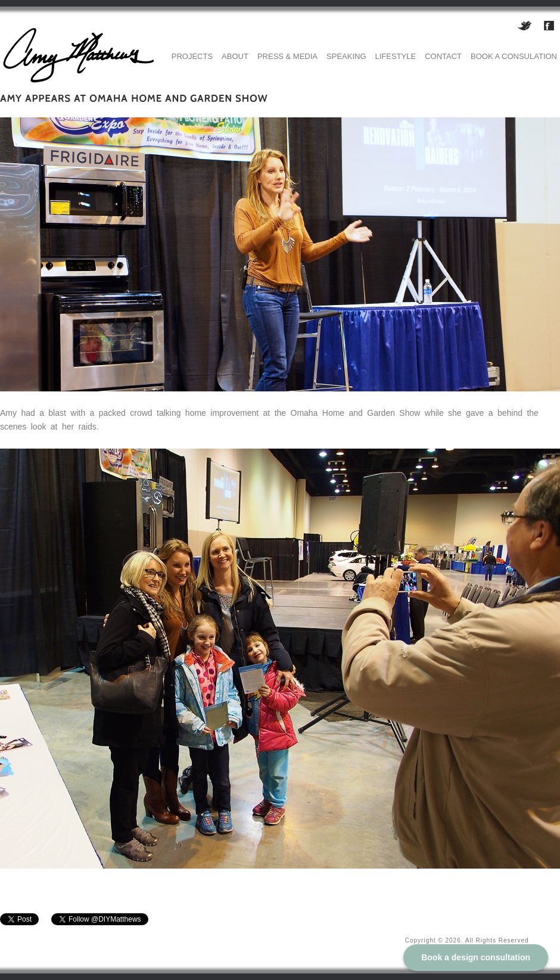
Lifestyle (396, 56)
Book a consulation (514, 56)
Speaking (346, 56)
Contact (443, 56)
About (235, 56)
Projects (192, 56)
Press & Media (287, 56)
